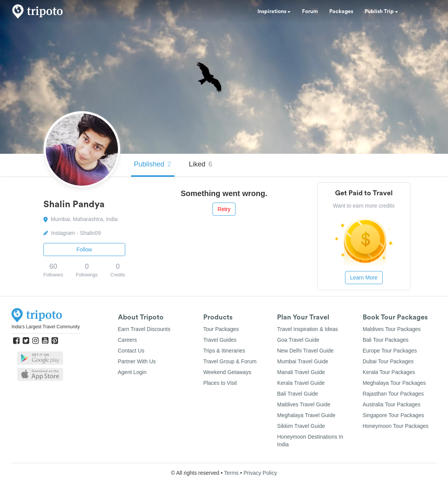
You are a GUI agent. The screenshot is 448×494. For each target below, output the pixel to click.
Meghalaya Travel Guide (306, 415)
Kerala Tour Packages (389, 372)
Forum (310, 12)
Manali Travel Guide (301, 372)
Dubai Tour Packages (388, 361)
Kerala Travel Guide (301, 383)
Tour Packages (221, 329)
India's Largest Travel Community (46, 327)
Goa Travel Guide (298, 340)
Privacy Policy (260, 473)
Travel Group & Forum (230, 361)
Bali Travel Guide (298, 394)
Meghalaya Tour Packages (394, 383)
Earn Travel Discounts (144, 329)
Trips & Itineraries (224, 351)
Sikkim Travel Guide (301, 426)
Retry (224, 209)
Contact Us (131, 351)
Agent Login (132, 372)
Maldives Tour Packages (392, 329)
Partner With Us (137, 361)
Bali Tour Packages (386, 340)
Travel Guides (220, 340)
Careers (128, 340)
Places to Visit (220, 383)
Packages (341, 12)
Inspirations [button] (274, 12)
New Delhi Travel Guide (305, 351)
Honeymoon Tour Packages (396, 426)
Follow (84, 249)
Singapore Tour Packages (393, 415)
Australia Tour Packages (392, 404)
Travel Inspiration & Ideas (307, 329)
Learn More (364, 278)
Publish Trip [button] (381, 12)
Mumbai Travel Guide (303, 361)
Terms (231, 473)
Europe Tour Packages (390, 351)
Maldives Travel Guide (304, 404)
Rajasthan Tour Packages (393, 394)
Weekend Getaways (227, 372)
